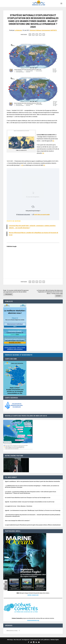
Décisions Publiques (36, 30)
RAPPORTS (54, 30)
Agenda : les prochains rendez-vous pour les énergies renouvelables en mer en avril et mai (30, 502)
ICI (53, 141)
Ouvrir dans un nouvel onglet (41, 214)
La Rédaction (18, 30)
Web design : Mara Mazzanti (14, 640)
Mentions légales (55, 640)
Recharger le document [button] (23, 214)
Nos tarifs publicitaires (44, 640)
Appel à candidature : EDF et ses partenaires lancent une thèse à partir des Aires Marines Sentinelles (32, 481)
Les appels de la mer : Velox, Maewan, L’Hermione (19, 506)
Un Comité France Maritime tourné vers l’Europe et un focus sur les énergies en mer (28, 498)
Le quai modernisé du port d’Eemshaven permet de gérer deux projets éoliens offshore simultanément (33, 525)
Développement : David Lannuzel (30, 640)
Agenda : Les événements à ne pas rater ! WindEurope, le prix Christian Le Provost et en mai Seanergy (33, 510)
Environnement (46, 30)
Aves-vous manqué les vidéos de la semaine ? (17, 521)
